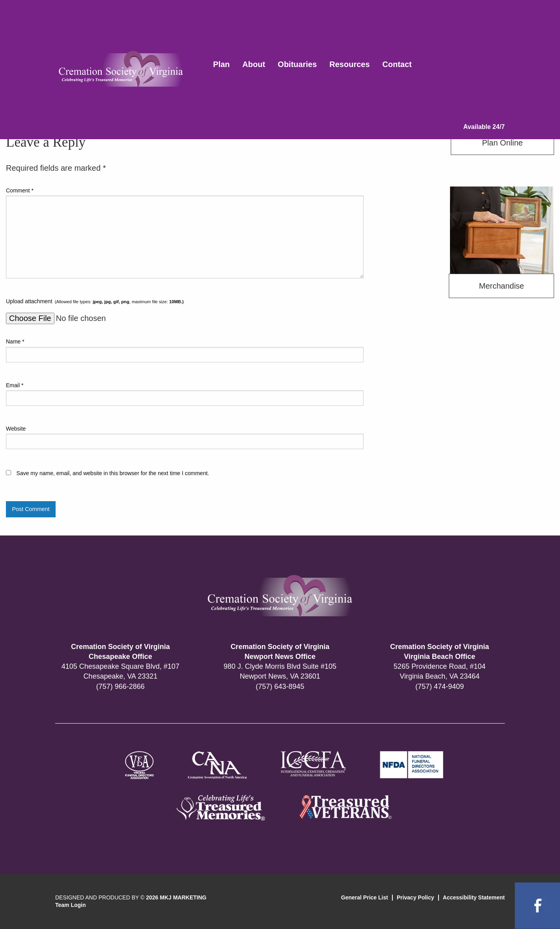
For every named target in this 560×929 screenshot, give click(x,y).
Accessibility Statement (474, 897)
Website (16, 429)
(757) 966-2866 (120, 686)
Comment (20, 190)
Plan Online (502, 143)
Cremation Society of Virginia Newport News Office (280, 652)
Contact (397, 64)
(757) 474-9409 (440, 686)
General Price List (365, 897)
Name (15, 341)
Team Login (71, 905)
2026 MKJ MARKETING (176, 897)
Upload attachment (95, 301)
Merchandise (501, 286)
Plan (221, 64)
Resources (349, 64)
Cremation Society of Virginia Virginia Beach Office (440, 652)
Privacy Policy (415, 897)
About (254, 64)
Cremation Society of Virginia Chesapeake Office (120, 652)
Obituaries (297, 64)
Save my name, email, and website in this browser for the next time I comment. (113, 473)
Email (15, 385)
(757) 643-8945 (280, 686)
